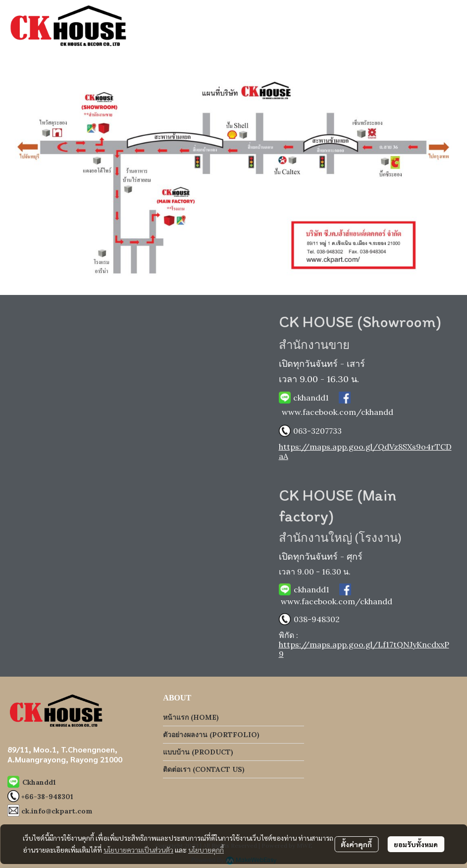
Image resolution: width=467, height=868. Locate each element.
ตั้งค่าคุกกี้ (356, 844)
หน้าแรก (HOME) (191, 717)
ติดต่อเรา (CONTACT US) (204, 769)
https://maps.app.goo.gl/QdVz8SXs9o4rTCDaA (365, 451)
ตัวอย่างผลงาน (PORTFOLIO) (211, 735)
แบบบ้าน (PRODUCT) (198, 752)
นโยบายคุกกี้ (206, 850)
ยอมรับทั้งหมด (416, 844)
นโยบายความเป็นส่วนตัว (138, 850)
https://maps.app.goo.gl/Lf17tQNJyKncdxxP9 (364, 649)
